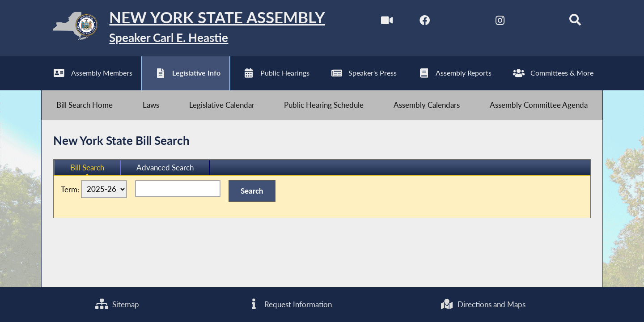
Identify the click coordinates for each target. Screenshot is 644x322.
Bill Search (87, 167)
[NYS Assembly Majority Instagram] (500, 22)
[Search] (575, 22)
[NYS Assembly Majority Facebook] (425, 22)
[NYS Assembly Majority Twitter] (462, 22)
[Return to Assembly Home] (183, 28)
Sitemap (117, 304)
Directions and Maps (483, 304)
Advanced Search (165, 167)
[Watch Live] (387, 22)
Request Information (290, 304)
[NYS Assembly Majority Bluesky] (537, 22)
